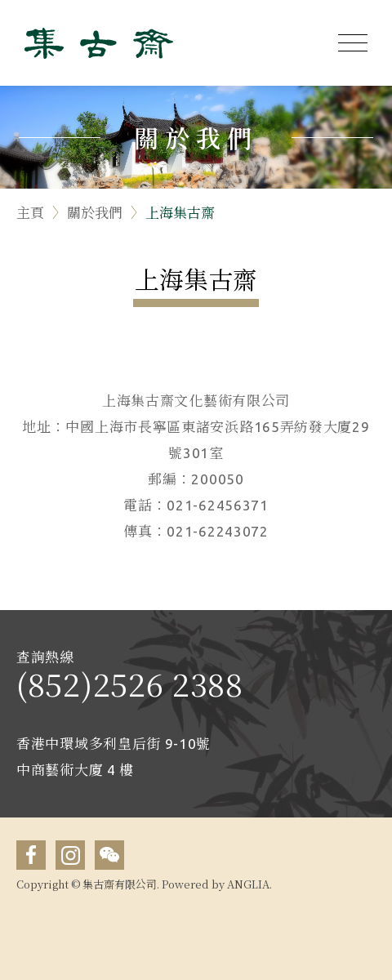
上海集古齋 (180, 212)
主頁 (30, 212)
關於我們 (95, 212)
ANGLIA (248, 884)
